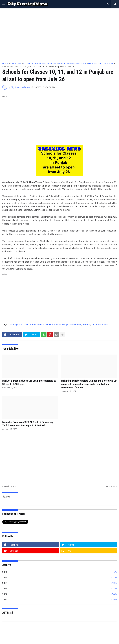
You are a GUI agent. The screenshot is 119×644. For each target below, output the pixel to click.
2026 (59, 572)
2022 (59, 594)
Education (37, 325)
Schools (87, 325)
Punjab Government (72, 325)
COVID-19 (26, 325)
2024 (59, 583)
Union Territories (100, 325)
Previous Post (11, 486)
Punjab (57, 325)
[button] (4, 4)
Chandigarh (14, 325)
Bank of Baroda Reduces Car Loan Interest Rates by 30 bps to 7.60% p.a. (29, 382)
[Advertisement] (59, 34)
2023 (59, 589)
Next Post (110, 486)
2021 (59, 600)
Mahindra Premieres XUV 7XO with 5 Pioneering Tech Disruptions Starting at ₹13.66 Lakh (28, 424)
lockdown (48, 325)
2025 (59, 578)
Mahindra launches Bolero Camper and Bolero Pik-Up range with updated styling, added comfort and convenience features (89, 384)
